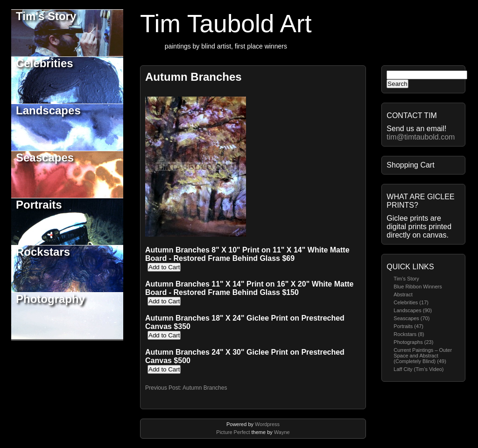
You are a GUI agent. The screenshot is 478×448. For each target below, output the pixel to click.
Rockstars (43, 252)
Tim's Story (46, 16)
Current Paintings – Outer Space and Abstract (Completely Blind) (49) (423, 356)
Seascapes (45, 157)
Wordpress (267, 424)
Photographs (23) (413, 342)
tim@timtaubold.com (421, 137)
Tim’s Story (406, 279)
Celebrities (45, 63)
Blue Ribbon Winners (418, 287)
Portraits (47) (408, 326)
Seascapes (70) (411, 318)
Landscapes (48, 110)
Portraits (39, 205)
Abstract (403, 294)
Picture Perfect (233, 432)
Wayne (282, 432)
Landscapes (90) (413, 310)
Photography (50, 299)
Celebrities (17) (411, 302)
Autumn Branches (193, 77)
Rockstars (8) (409, 334)
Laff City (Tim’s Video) (418, 369)
